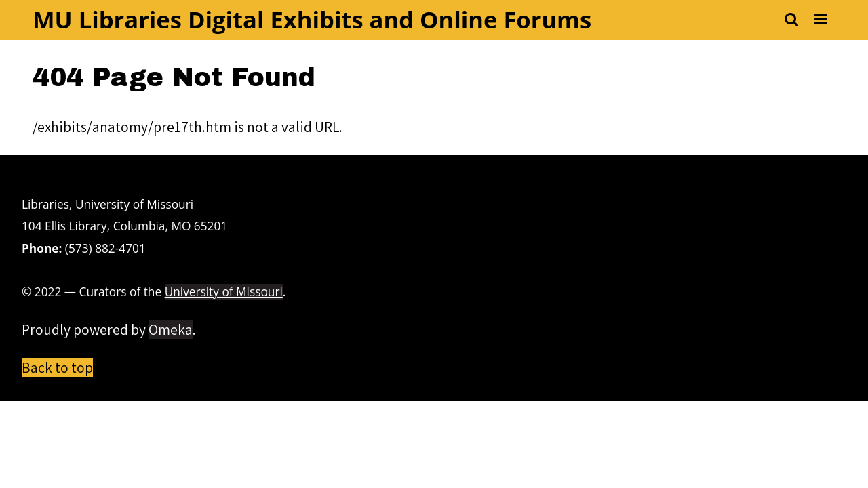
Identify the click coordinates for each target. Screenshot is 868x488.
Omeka (171, 329)
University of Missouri (224, 292)
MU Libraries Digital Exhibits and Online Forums (312, 19)
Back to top (57, 367)
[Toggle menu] (821, 20)
